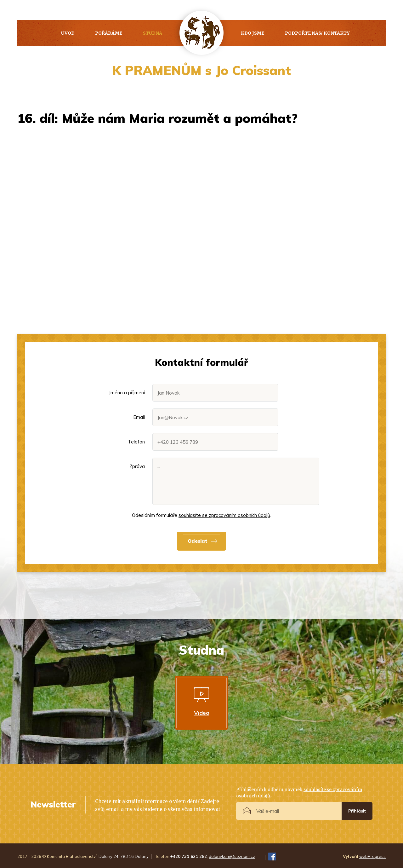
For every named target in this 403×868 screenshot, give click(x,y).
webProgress (372, 856)
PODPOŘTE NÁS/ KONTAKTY (317, 33)
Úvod (68, 33)
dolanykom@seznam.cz (232, 856)
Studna (153, 33)
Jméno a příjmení (127, 393)
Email (139, 417)
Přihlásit (357, 811)
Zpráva (137, 466)
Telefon (136, 442)
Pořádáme (109, 33)
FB (272, 856)
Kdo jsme (253, 33)
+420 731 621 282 (189, 856)
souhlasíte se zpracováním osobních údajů (224, 515)
